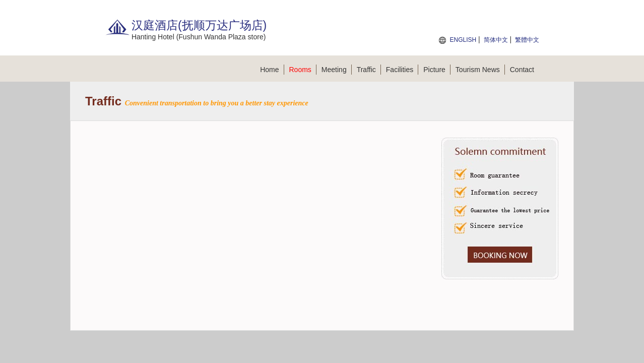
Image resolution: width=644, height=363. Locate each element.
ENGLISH (463, 40)
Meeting (337, 70)
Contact (522, 70)
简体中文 (496, 40)
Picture (437, 70)
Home (272, 70)
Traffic (369, 70)
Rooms (303, 70)
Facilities (402, 70)
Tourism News (480, 70)
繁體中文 (527, 40)
